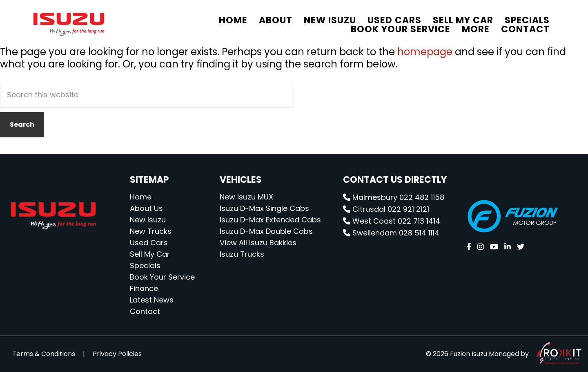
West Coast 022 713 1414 (392, 221)
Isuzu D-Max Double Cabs (266, 231)
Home (141, 197)
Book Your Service (162, 277)
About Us (146, 208)
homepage (425, 52)
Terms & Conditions (44, 354)
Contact (145, 311)
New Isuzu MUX (246, 197)
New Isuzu (148, 220)
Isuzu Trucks (242, 254)
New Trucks (151, 231)
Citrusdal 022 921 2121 (386, 209)
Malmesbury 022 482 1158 (394, 197)
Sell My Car (150, 254)
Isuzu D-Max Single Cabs (264, 208)
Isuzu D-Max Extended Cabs (270, 220)
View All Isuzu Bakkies (258, 243)
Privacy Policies (117, 354)
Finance (144, 288)
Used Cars (149, 243)
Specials (145, 266)
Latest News (152, 300)
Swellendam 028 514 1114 (391, 233)
